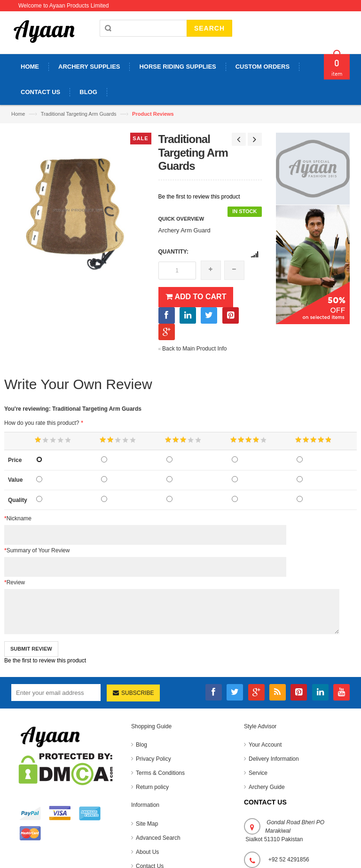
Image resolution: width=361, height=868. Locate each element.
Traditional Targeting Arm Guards (79, 114)
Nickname (18, 518)
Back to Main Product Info (193, 349)
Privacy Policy (153, 759)
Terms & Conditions (160, 773)
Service (258, 773)
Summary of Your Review (37, 550)
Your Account (265, 745)
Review (15, 582)
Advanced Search (158, 838)
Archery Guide (267, 787)
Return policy (152, 787)
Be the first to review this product (199, 197)
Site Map (147, 824)
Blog (141, 745)
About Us (147, 852)
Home (18, 114)
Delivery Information (274, 759)
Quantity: (173, 252)
